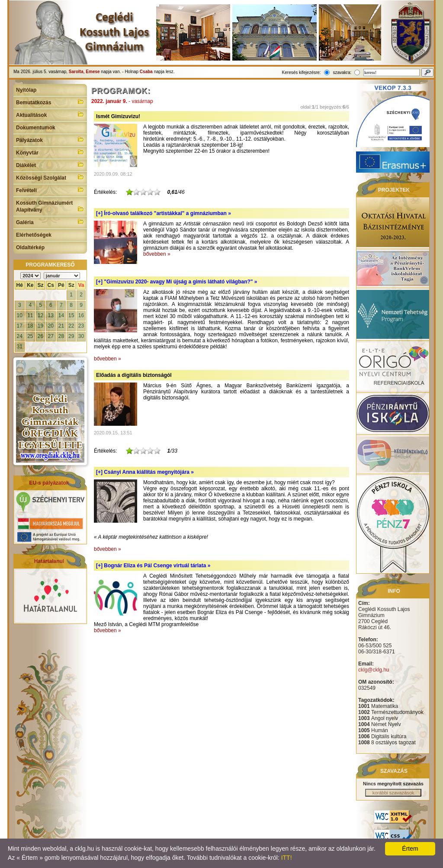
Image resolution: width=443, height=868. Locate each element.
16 (81, 315)
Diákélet (50, 164)
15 (71, 315)
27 (51, 336)
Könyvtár (50, 152)
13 (51, 315)
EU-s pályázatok (49, 483)
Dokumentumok (36, 128)
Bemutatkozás (50, 102)
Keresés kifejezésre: (302, 72)
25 (30, 336)
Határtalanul (49, 561)
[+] (164, 213)
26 (40, 336)
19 (40, 326)
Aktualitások (50, 114)
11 (30, 315)
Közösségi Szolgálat (50, 177)
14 (61, 315)
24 (20, 336)
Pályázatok (50, 139)
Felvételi (50, 190)
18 (30, 326)
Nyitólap (26, 90)
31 (20, 347)
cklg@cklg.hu (374, 670)
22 (71, 326)
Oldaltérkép (30, 248)
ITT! (287, 858)
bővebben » (157, 254)
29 (71, 336)
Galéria (50, 222)
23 (81, 326)
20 (51, 326)
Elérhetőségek (34, 235)
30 (81, 336)
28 (61, 336)
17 (20, 326)
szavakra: (342, 72)
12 (40, 315)
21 (61, 326)
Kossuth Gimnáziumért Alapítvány (50, 206)
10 (20, 315)
